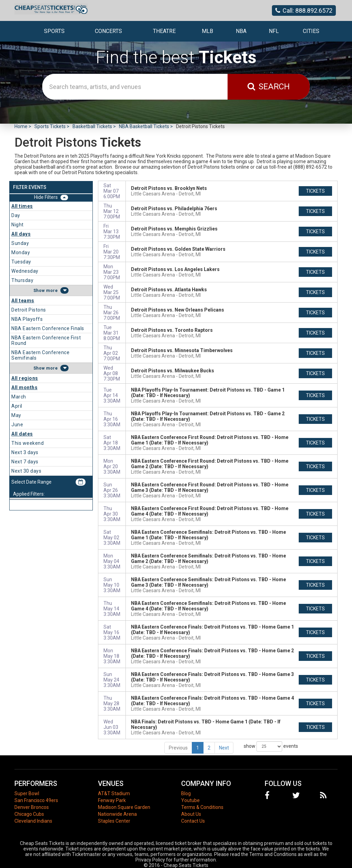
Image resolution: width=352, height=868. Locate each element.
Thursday (22, 280)
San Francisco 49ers (36, 800)
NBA (241, 31)
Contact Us (193, 821)
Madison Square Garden (124, 807)
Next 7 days (25, 462)
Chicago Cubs (29, 814)
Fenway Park (112, 800)
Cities (311, 31)
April (17, 406)
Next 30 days (26, 471)
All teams (23, 301)
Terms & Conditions (202, 807)
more (52, 291)
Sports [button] (54, 31)
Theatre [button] (164, 31)
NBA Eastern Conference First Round (46, 340)
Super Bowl (27, 793)
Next (224, 748)
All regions (25, 378)
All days (21, 234)
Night (18, 225)
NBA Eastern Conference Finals (48, 328)
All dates (22, 434)
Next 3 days (25, 452)
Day (16, 215)
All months (24, 387)
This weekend (27, 443)
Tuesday (21, 262)
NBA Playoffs (27, 319)
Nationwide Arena (117, 814)
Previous (178, 748)
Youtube (190, 800)
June (17, 425)
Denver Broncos (32, 807)
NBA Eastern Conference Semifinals (40, 355)
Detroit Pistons (29, 310)
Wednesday (25, 271)
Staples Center (114, 821)
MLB (207, 31)
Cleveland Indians (33, 821)
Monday (21, 252)
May (16, 415)
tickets (315, 191)
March (19, 397)
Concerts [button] (108, 31)
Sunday (20, 243)
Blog (186, 793)
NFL (274, 31)
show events (271, 746)
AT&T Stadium (114, 793)
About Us (191, 814)
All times (22, 206)
